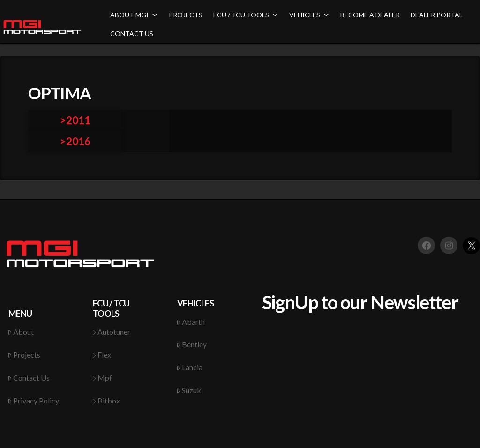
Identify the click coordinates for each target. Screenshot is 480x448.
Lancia (190, 367)
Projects (24, 355)
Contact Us (29, 377)
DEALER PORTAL (437, 15)
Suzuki (190, 390)
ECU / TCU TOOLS (246, 15)
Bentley (192, 344)
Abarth (191, 322)
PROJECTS (186, 15)
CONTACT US (132, 34)
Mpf (102, 377)
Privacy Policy (34, 400)
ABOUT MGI (134, 15)
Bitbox (106, 400)
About (21, 332)
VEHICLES (309, 15)
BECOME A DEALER (370, 15)
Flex (102, 355)
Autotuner (111, 332)
